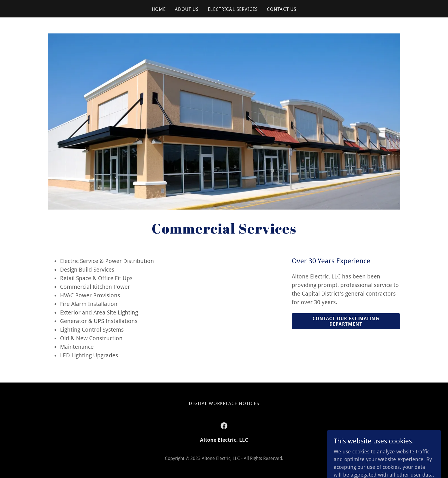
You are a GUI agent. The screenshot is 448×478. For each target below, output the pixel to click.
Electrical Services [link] (233, 9)
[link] (224, 426)
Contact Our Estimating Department (346, 321)
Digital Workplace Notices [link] (224, 404)
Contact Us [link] (282, 9)
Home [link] (159, 9)
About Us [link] (187, 9)
